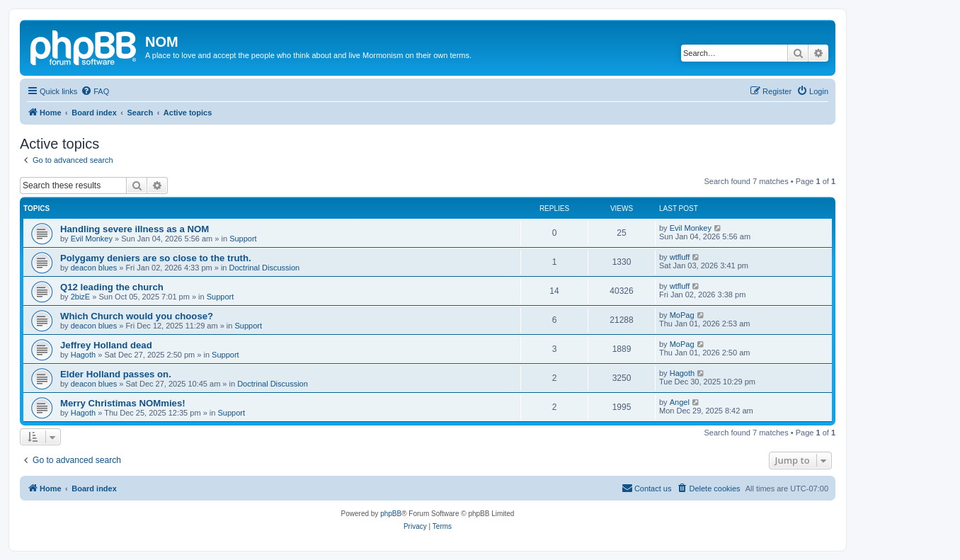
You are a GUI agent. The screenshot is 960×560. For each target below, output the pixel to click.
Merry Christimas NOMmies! (123, 403)
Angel (680, 402)
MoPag (682, 315)
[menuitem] (95, 91)
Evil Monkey (92, 239)
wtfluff (680, 257)
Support (243, 239)
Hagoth (83, 355)
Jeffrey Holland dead (106, 345)
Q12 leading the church (112, 287)
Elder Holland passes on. (116, 374)
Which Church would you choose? (137, 316)
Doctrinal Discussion (265, 268)
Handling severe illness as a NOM (135, 229)
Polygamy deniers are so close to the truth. (156, 258)
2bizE (81, 297)
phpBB (391, 514)
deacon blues (94, 268)
